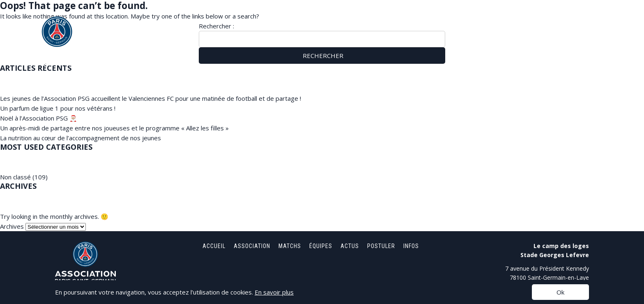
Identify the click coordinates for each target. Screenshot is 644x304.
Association (413, 20)
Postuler (570, 20)
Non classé (15, 177)
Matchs (457, 20)
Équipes (495, 20)
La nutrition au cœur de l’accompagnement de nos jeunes (80, 138)
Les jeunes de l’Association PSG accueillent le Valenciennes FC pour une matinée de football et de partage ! (151, 98)
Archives (12, 226)
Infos (608, 20)
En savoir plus (274, 292)
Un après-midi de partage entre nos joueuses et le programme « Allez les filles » (114, 128)
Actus (531, 20)
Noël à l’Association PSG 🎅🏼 (39, 118)
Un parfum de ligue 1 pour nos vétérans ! (58, 108)
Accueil (368, 20)
